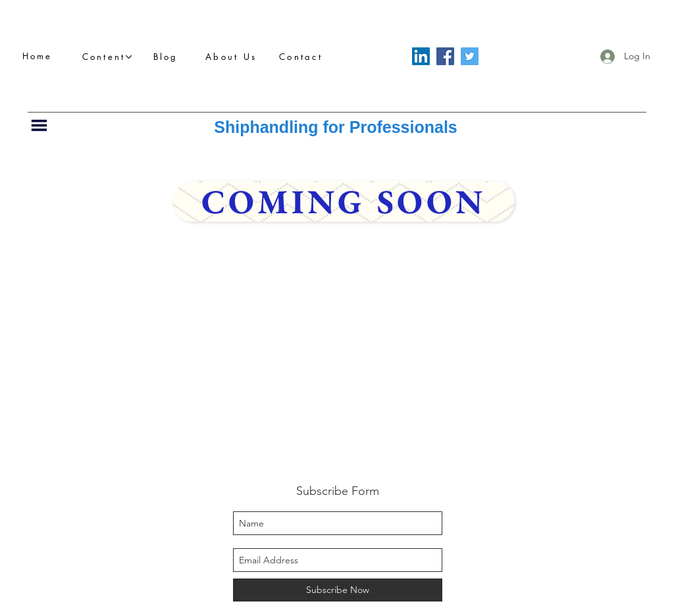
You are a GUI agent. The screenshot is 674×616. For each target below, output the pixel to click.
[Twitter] (470, 56)
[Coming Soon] (344, 201)
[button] (107, 57)
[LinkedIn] (421, 56)
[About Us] (235, 57)
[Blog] (169, 57)
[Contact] (304, 57)
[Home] (41, 56)
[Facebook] (445, 56)
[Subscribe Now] (338, 590)
